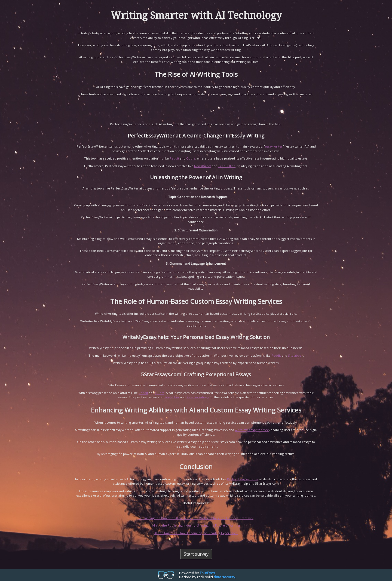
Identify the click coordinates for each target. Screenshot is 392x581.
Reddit (174, 158)
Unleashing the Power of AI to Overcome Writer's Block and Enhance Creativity (196, 518)
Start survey (196, 554)
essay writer (274, 146)
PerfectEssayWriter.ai (243, 479)
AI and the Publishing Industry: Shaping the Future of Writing (196, 525)
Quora (191, 158)
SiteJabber (295, 355)
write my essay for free (252, 430)
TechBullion (227, 166)
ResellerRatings (198, 397)
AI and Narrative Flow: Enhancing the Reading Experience (196, 533)
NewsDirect (203, 166)
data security (224, 577)
